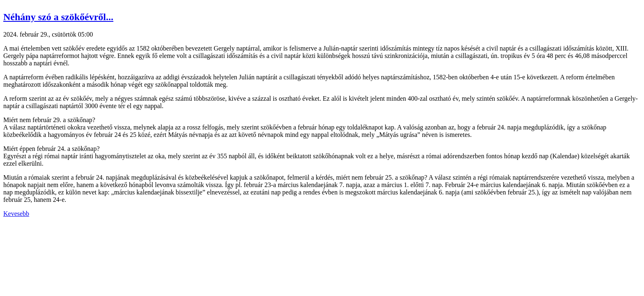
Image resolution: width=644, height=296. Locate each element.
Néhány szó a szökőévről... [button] (58, 17)
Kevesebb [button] (16, 214)
